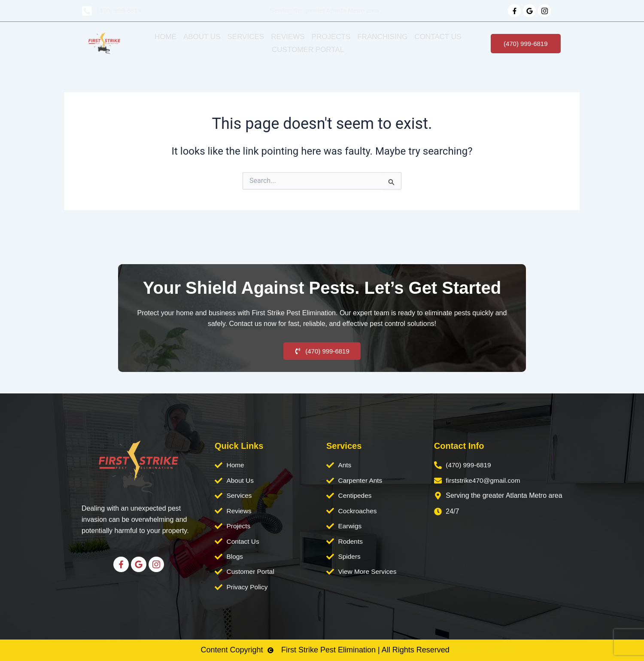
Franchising (382, 37)
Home (166, 37)
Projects (331, 37)
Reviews (288, 37)
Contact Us (438, 37)
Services (246, 37)
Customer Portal (308, 50)
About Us (202, 37)
